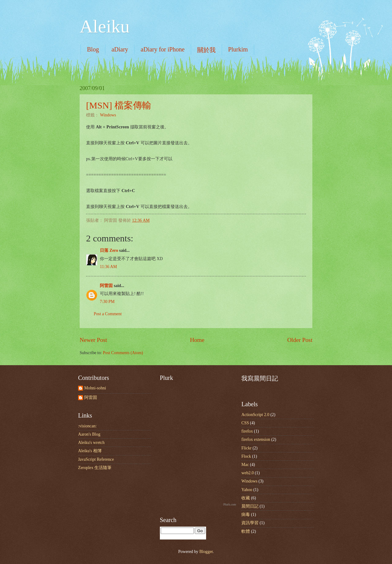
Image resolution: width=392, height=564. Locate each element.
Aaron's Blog (89, 434)
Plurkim (238, 49)
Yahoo (247, 490)
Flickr (246, 448)
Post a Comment (108, 314)
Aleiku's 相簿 (90, 451)
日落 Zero (109, 250)
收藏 (246, 498)
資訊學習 (250, 523)
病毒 (246, 515)
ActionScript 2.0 (255, 415)
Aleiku (105, 26)
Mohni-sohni (95, 388)
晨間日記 (250, 506)
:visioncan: (87, 426)
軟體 (246, 531)
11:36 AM (108, 267)
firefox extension (256, 439)
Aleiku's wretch (91, 443)
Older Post (300, 340)
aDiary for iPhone (162, 49)
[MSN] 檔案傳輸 (119, 105)
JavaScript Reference (96, 459)
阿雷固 (106, 286)
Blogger (206, 552)
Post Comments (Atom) (123, 353)
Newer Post (93, 340)
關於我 (206, 50)
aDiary (120, 49)
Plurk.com (230, 504)
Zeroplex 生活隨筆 (95, 468)
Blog (93, 49)
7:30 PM (107, 302)
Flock (246, 456)
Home (197, 340)
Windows (108, 115)
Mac (245, 465)
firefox (247, 431)
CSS (245, 423)
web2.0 (247, 473)
